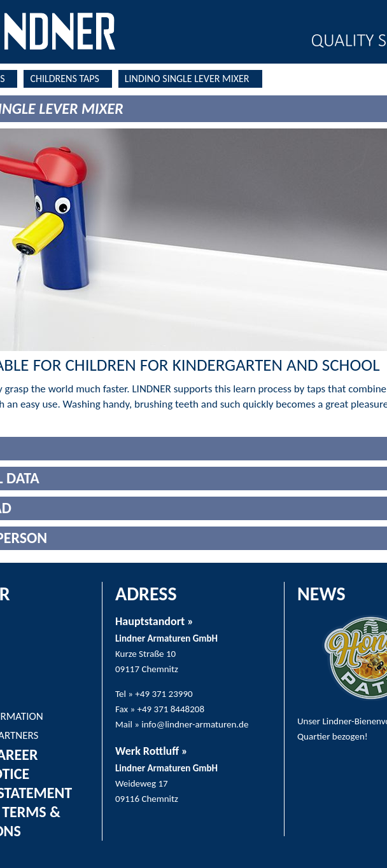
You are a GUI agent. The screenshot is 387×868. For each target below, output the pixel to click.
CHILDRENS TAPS (64, 79)
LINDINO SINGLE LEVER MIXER (187, 79)
